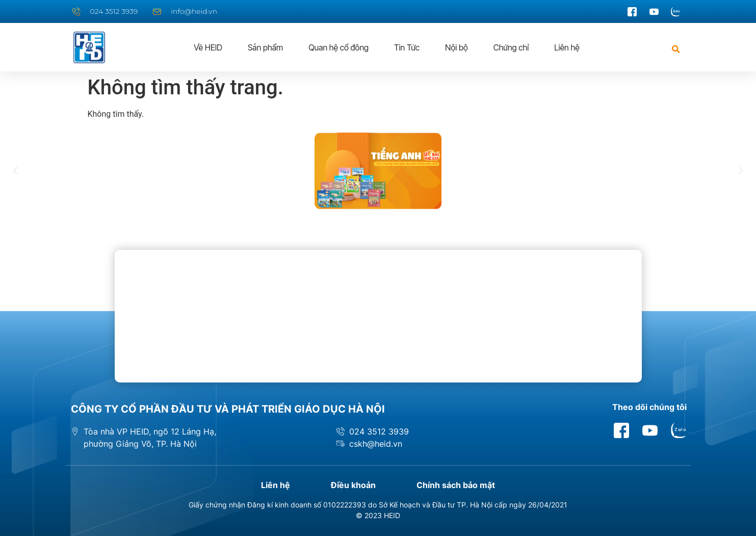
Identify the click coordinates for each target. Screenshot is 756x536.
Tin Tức (407, 47)
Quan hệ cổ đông (338, 47)
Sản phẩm (265, 47)
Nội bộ (457, 47)
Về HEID (208, 47)
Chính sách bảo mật (456, 485)
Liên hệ (567, 47)
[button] (676, 49)
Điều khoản (353, 485)
